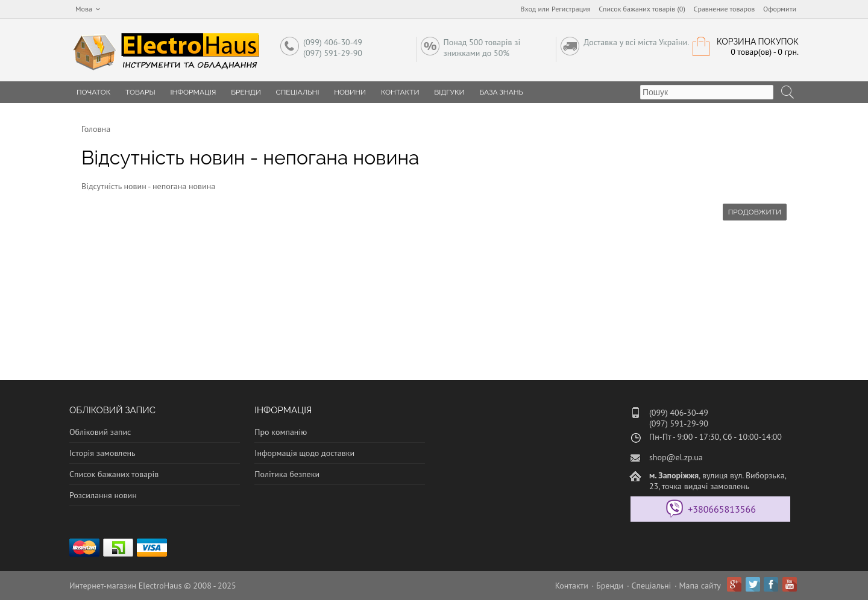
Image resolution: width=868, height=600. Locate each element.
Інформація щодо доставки (304, 453)
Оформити (780, 9)
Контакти (400, 92)
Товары (140, 92)
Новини (350, 92)
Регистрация (571, 9)
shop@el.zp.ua (676, 457)
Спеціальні (298, 92)
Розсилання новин (103, 495)
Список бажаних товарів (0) (642, 9)
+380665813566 (722, 509)
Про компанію (281, 432)
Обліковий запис (100, 432)
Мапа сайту (700, 586)
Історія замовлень (102, 453)
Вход (529, 9)
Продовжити (755, 212)
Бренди (246, 92)
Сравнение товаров (725, 9)
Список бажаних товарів (114, 474)
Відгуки (449, 92)
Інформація (193, 92)
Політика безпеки (287, 474)
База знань (501, 92)
